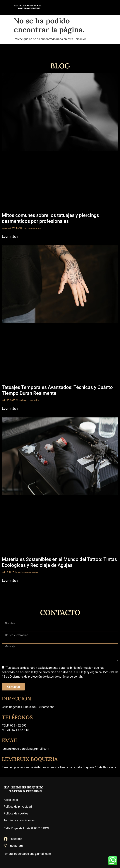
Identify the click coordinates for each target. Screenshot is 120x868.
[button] (102, 7)
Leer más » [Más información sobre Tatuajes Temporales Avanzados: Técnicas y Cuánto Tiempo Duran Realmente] (10, 409)
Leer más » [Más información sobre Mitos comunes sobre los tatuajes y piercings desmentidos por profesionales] (10, 237)
